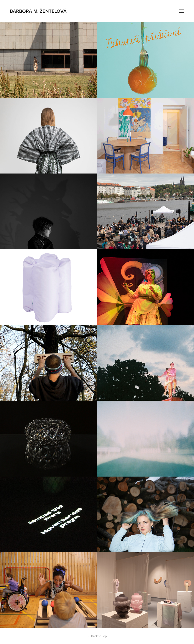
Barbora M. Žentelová (38, 11)
